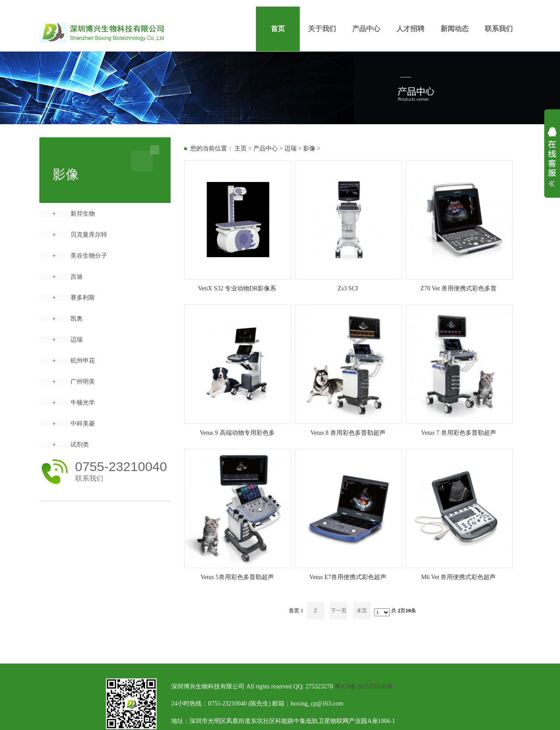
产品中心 (366, 29)
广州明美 (83, 382)
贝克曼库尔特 (89, 235)
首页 (278, 29)
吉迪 (77, 277)
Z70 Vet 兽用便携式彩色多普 (458, 288)
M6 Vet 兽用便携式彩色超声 (459, 577)
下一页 (339, 611)
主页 (241, 148)
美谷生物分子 (89, 256)
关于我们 (322, 29)
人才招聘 (410, 29)
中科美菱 (83, 424)
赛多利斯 (83, 298)
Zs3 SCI (348, 288)
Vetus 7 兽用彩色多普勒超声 (458, 433)
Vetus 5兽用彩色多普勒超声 (237, 577)
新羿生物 (83, 214)
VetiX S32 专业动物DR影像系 (237, 288)
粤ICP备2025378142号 (364, 686)
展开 (552, 163)
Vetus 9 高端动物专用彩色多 (237, 433)
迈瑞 (77, 340)
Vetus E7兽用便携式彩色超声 (348, 577)
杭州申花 (83, 361)
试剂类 (80, 445)
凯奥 (77, 319)
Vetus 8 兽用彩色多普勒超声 (348, 433)
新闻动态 (455, 29)
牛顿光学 (83, 403)
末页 (362, 611)
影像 (309, 148)
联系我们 (499, 29)
